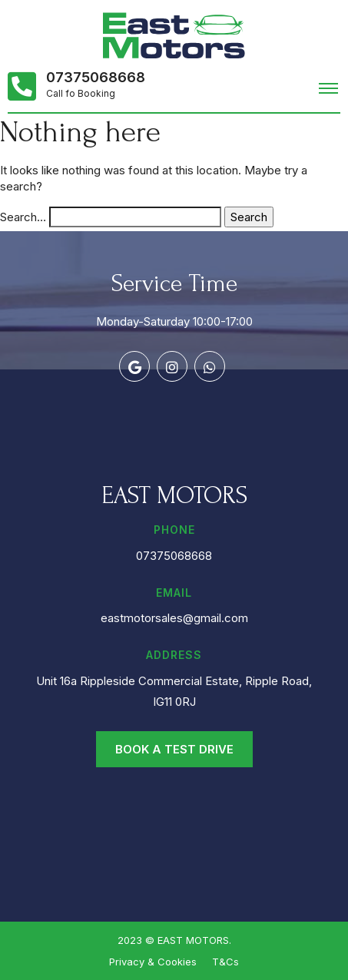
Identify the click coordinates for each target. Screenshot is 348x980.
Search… (23, 217)
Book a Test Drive (174, 749)
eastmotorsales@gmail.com (174, 618)
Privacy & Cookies (153, 962)
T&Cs (225, 962)
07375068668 (96, 78)
